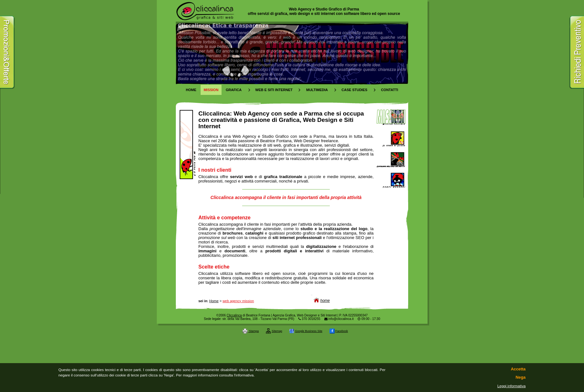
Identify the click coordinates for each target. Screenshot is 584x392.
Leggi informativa (511, 386)
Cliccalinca (234, 315)
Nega (521, 377)
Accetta (518, 369)
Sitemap (274, 331)
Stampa (251, 331)
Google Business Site (306, 331)
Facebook (339, 331)
